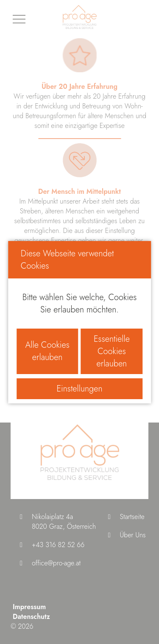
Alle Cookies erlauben (47, 351)
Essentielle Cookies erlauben (112, 351)
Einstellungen (79, 389)
